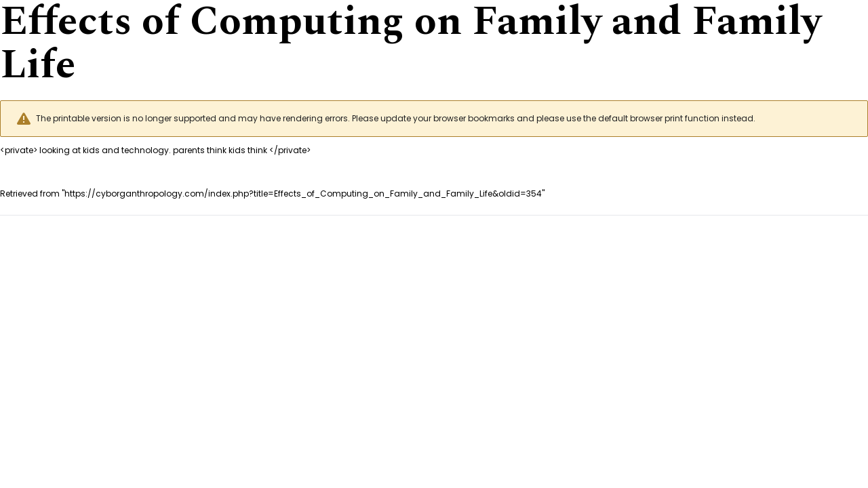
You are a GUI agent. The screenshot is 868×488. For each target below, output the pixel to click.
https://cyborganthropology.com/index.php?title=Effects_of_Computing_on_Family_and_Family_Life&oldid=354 (303, 194)
